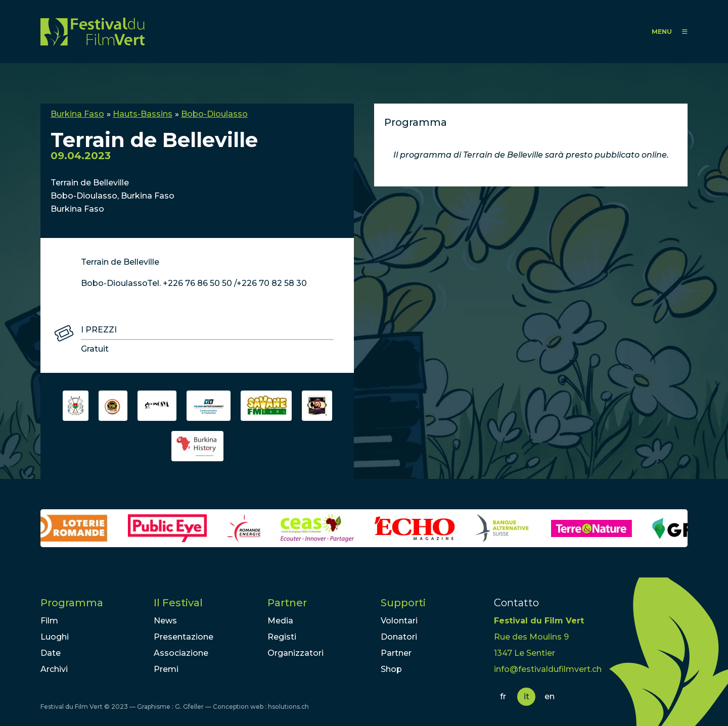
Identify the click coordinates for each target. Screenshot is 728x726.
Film (49, 621)
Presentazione (184, 637)
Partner (287, 603)
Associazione (181, 653)
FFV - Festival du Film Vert (93, 32)
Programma (72, 603)
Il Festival (178, 603)
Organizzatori (295, 653)
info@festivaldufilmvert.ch (548, 669)
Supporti (403, 603)
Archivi (54, 669)
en (550, 696)
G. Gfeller (189, 707)
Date (51, 653)
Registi (282, 637)
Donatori (399, 637)
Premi (166, 669)
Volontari (399, 621)
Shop (391, 669)
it (527, 696)
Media (280, 621)
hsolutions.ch (288, 707)
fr (503, 696)
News (165, 621)
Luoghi (55, 637)
